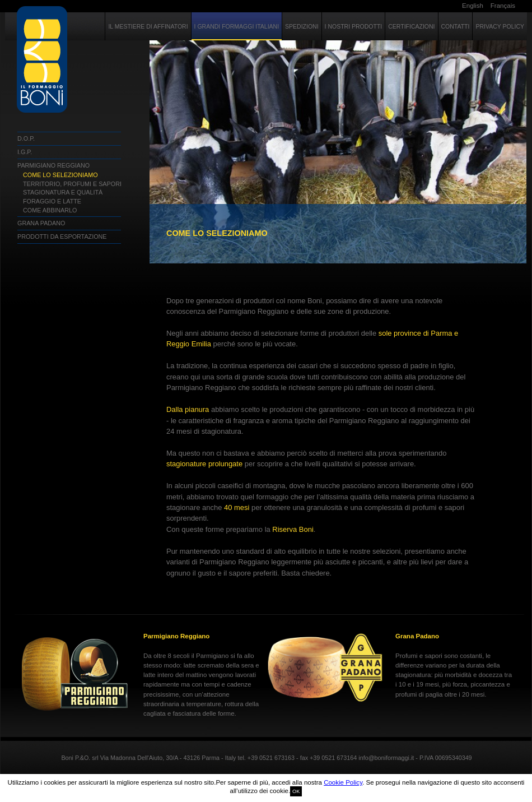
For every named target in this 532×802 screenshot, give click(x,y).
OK (296, 791)
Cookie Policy (343, 782)
